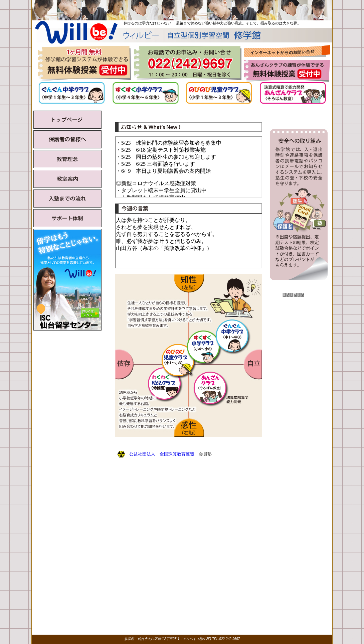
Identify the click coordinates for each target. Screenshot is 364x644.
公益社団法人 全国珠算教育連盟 (162, 454)
